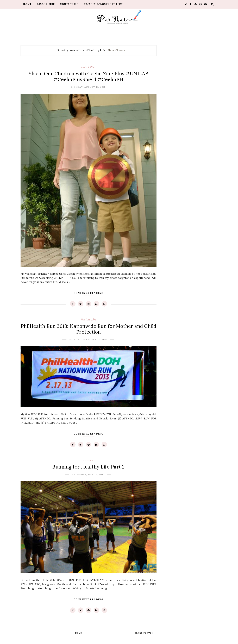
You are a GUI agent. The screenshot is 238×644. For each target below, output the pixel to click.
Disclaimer (46, 4)
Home (27, 4)
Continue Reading (89, 293)
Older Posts (143, 633)
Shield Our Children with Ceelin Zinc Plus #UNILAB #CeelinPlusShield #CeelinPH (89, 77)
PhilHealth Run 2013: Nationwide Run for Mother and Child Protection (89, 329)
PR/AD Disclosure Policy (103, 4)
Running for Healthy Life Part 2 (89, 467)
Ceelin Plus (88, 67)
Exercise (89, 460)
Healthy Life (89, 319)
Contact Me (69, 4)
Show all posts (116, 50)
